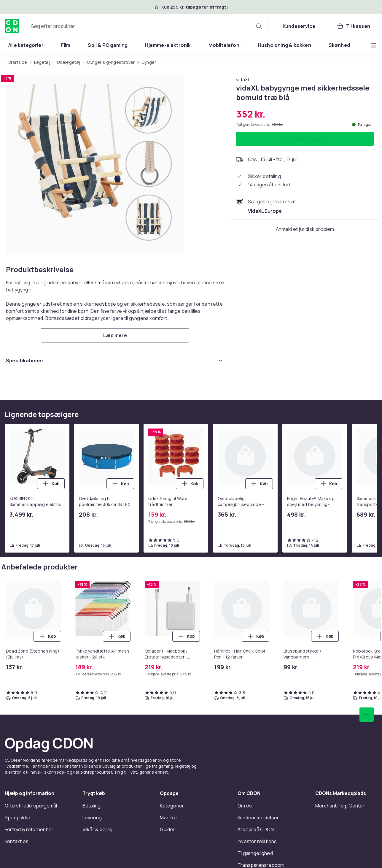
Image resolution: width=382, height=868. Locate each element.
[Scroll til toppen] (367, 715)
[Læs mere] (115, 335)
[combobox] (147, 26)
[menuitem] (26, 45)
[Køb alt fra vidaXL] (243, 80)
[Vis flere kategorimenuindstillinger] (374, 45)
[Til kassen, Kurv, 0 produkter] (353, 26)
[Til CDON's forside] (12, 26)
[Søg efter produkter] (259, 26)
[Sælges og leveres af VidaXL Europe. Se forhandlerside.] (265, 211)
